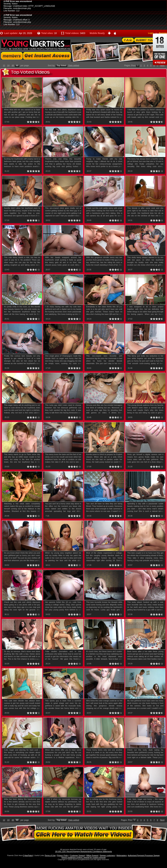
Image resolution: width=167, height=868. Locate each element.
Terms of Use (50, 855)
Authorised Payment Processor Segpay (144, 855)
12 (4, 66)
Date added (74, 66)
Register (163, 33)
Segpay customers (107, 855)
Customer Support (77, 855)
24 (8, 66)
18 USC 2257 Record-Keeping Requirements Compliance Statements (83, 851)
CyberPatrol (28, 855)
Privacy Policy (63, 855)
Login (151, 33)
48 (13, 66)
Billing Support (92, 855)
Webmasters (122, 855)
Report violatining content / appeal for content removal (83, 857)
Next (162, 66)
